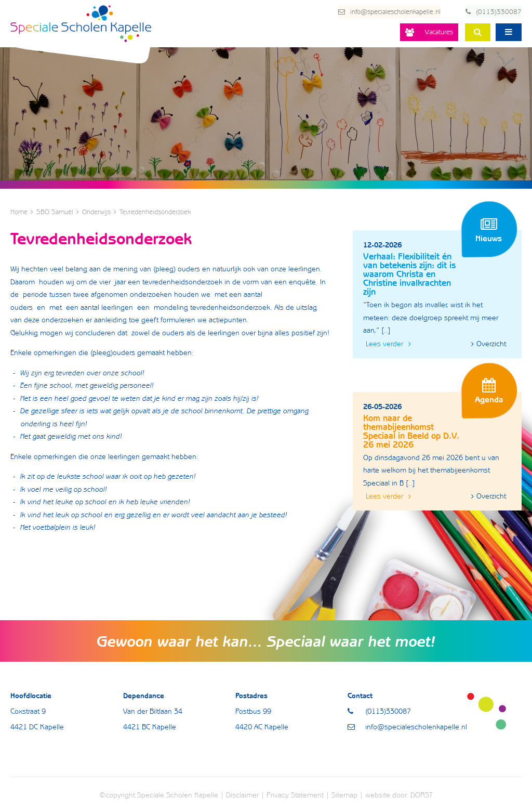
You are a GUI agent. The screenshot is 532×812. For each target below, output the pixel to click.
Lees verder (388, 344)
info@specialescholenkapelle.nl (382, 11)
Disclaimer (242, 794)
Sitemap (344, 794)
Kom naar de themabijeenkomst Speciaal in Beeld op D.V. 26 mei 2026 (411, 431)
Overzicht (489, 344)
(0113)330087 (493, 11)
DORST (422, 794)
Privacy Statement (295, 794)
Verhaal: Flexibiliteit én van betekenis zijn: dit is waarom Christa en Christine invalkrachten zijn (409, 274)
